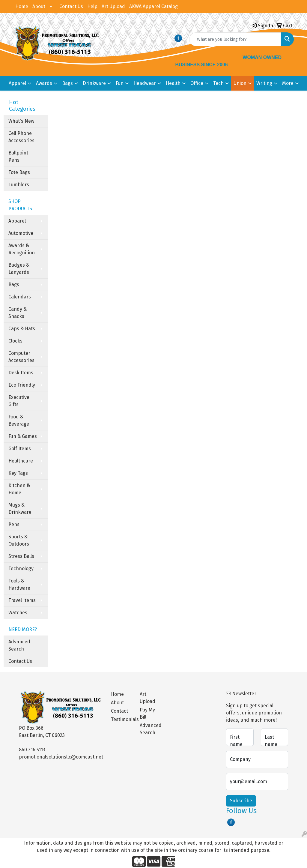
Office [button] (197, 83)
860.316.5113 (32, 750)
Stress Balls (21, 556)
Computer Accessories (21, 357)
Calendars (20, 297)
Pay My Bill (147, 713)
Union (240, 83)
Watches (18, 613)
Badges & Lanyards (19, 269)
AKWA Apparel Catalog (153, 6)
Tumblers (19, 185)
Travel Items (22, 600)
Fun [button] (120, 83)
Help (92, 6)
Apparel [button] (17, 83)
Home (22, 6)
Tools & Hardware (19, 584)
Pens (14, 524)
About (39, 6)
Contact (119, 711)
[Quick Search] (235, 39)
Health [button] (173, 83)
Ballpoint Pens (18, 156)
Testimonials (122, 719)
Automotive (21, 233)
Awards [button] (44, 83)
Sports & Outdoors (19, 540)
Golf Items (20, 449)
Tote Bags (19, 172)
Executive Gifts (19, 401)
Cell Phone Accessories (21, 137)
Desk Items (21, 373)
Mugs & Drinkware (20, 509)
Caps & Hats (22, 329)
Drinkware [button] (94, 83)
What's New (21, 121)
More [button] (288, 83)
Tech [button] (218, 83)
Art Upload (113, 6)
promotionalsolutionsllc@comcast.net (61, 757)
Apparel (17, 221)
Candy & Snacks (18, 313)
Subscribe (241, 801)
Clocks (15, 341)
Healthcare (21, 461)
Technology (21, 569)
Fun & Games (23, 436)
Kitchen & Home (19, 489)
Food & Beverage (19, 420)
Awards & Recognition (22, 249)
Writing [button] (264, 83)
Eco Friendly (22, 385)
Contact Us (71, 6)
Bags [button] (67, 83)
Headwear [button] (145, 83)
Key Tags (18, 473)
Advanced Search (19, 645)
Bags (14, 284)
